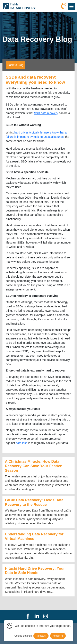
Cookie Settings (23, 636)
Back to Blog (15, 65)
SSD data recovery (46, 113)
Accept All (58, 636)
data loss (22, 443)
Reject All (41, 636)
